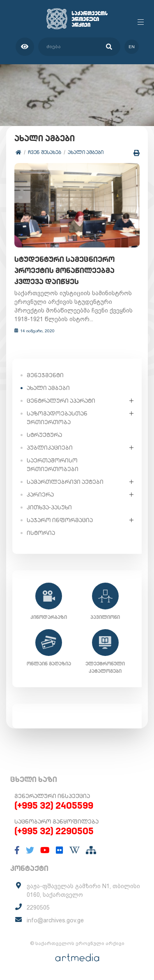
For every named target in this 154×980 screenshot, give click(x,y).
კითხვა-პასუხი (49, 507)
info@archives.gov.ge (55, 920)
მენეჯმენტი (45, 375)
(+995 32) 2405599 (54, 805)
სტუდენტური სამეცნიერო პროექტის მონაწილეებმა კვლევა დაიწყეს (64, 270)
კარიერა (40, 495)
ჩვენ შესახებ (45, 152)
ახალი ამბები (86, 152)
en (132, 47)
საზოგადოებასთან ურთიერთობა (57, 418)
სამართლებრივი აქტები (65, 482)
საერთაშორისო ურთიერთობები (53, 465)
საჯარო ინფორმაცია (60, 520)
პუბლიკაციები (50, 448)
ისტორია (41, 533)
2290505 (38, 908)
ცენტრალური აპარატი (61, 401)
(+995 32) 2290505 (54, 831)
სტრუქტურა (44, 435)
